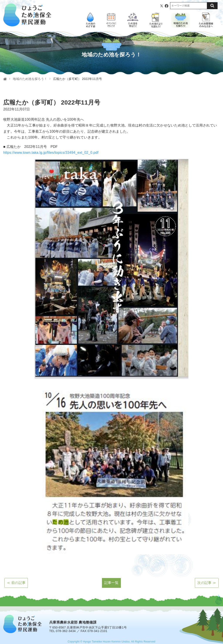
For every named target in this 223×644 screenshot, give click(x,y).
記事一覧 (111, 583)
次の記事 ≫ (207, 583)
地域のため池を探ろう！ (30, 79)
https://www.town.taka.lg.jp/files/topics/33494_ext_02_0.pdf (51, 153)
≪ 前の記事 (16, 583)
